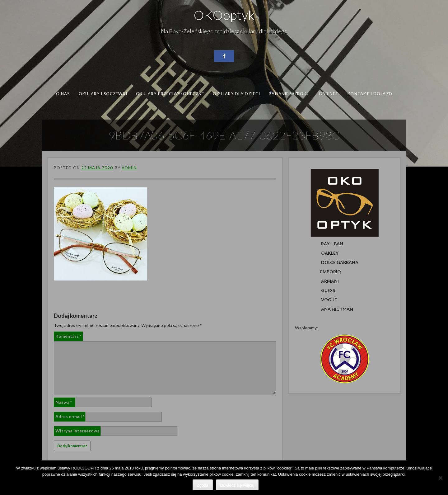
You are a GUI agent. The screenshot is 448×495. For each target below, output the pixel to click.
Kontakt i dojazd (370, 94)
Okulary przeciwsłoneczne (170, 94)
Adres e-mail (70, 416)
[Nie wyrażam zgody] (440, 478)
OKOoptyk (224, 15)
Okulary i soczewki (103, 94)
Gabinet (329, 94)
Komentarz (68, 336)
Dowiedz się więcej (237, 485)
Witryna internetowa (77, 431)
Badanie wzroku (289, 94)
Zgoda (203, 485)
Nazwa (64, 402)
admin (129, 168)
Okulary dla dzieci (236, 94)
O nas (63, 94)
